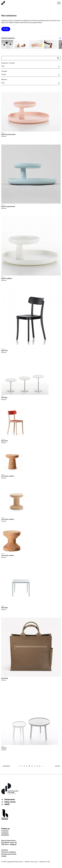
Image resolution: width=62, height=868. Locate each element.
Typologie (4, 71)
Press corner (10, 802)
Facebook (5, 831)
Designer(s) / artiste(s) (8, 63)
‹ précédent (6, 766)
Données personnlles (9, 854)
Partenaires (10, 800)
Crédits (4, 856)
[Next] (59, 38)
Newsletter (5, 835)
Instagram (5, 833)
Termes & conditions (9, 852)
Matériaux (4, 80)
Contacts (5, 850)
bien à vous (34, 862)
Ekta (49, 862)
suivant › (58, 766)
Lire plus (6, 29)
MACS (7, 804)
